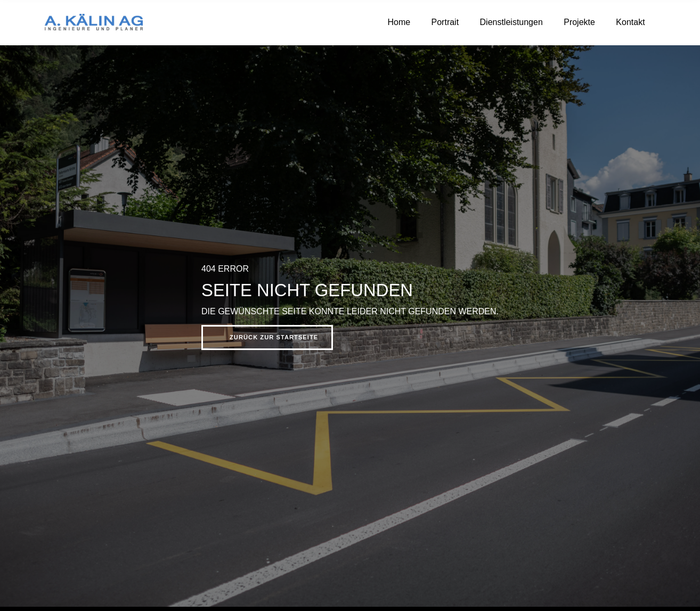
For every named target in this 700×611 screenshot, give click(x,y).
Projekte (579, 22)
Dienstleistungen (511, 22)
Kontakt (630, 22)
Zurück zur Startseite (274, 337)
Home (399, 22)
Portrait (445, 22)
